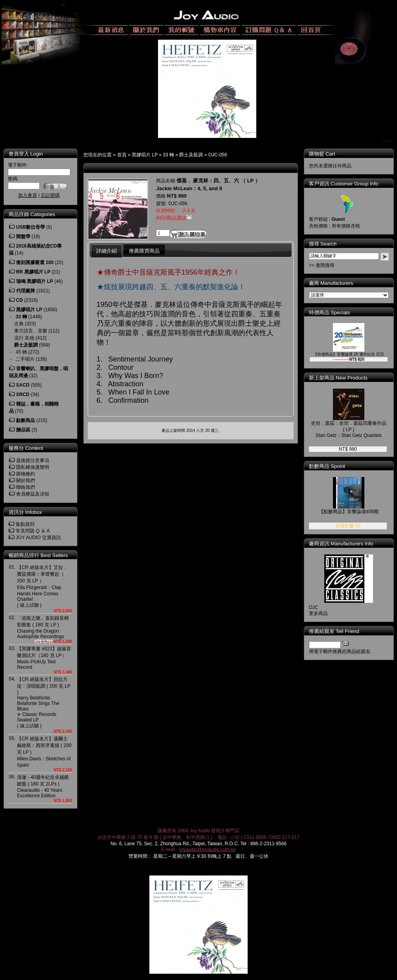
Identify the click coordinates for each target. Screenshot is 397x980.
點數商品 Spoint (327, 466)
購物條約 (26, 474)
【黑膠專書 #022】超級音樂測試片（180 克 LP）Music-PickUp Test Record (44, 658)
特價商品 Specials (330, 313)
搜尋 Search (323, 244)
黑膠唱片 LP (145, 155)
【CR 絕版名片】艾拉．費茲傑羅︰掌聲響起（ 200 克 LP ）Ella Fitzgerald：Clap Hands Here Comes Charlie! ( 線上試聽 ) (42, 586)
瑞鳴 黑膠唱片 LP (35, 281)
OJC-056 (218, 155)
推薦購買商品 (144, 251)
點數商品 (26, 420)
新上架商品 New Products (338, 378)
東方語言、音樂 (31, 331)
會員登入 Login (26, 154)
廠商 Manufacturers (331, 283)
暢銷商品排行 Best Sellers (38, 555)
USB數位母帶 (30, 227)
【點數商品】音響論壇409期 (349, 512)
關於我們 (26, 481)
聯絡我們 (26, 487)
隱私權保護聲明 (33, 467)
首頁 (122, 155)
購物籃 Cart (322, 154)
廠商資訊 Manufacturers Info (341, 544)
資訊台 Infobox (25, 512)
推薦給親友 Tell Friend (334, 631)
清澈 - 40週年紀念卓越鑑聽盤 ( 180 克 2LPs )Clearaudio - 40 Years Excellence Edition (43, 786)
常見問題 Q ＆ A (33, 531)
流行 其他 (24, 338)
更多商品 (318, 613)
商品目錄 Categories (32, 214)
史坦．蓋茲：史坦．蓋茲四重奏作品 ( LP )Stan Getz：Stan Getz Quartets (349, 429)
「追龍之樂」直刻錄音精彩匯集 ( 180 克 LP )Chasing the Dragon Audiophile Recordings (43, 627)
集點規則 (25, 524)
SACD (23, 385)
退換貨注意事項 (33, 461)
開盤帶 (23, 237)
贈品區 (23, 430)
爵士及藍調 (191, 155)
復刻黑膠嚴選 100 (35, 262)
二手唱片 (25, 359)
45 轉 (21, 352)
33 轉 (168, 155)
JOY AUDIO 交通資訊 (38, 538)
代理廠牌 (26, 291)
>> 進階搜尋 (322, 265)
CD (19, 300)
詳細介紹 (107, 251)
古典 (19, 324)
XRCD (23, 395)
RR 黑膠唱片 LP (33, 272)
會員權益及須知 (33, 494)
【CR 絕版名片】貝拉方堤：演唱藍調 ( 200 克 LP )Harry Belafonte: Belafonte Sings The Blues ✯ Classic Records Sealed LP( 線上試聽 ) (44, 703)
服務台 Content (26, 448)
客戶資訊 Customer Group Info (344, 184)
